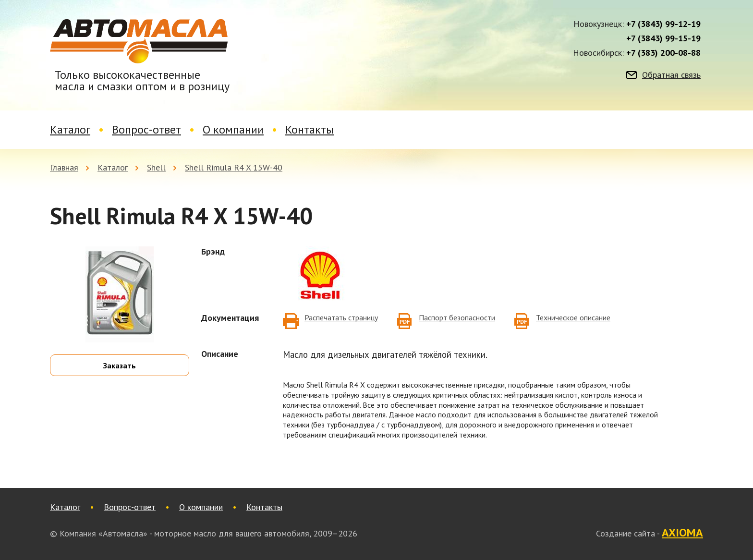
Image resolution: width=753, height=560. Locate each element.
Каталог (70, 129)
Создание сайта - (650, 533)
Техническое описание (573, 317)
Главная (64, 167)
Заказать (120, 365)
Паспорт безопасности (457, 317)
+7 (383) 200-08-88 (663, 53)
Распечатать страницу (341, 317)
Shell (156, 167)
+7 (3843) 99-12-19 (663, 24)
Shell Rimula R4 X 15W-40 (234, 167)
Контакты (310, 129)
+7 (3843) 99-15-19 (663, 38)
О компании (233, 129)
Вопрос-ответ (146, 129)
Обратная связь (671, 75)
